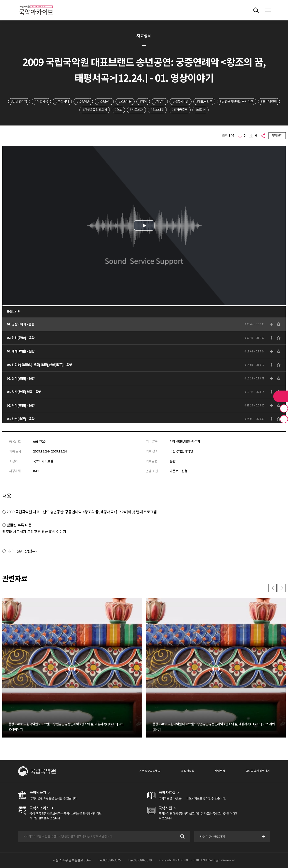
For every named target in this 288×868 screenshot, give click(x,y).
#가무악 (160, 101)
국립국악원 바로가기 (258, 771)
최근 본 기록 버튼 (284, 419)
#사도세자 (136, 110)
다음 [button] (282, 588)
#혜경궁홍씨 (180, 110)
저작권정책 (187, 771)
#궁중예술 (83, 101)
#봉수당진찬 (269, 101)
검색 (182, 837)
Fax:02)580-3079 (140, 860)
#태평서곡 (41, 101)
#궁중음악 (104, 101)
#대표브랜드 (204, 101)
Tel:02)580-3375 (110, 860)
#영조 (118, 110)
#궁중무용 (125, 101)
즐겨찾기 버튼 (284, 408)
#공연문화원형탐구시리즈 (236, 101)
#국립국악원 (181, 101)
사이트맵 (220, 771)
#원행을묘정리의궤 (95, 110)
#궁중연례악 (19, 101)
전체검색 (256, 10)
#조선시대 (62, 101)
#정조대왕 (157, 110)
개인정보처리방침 (150, 771)
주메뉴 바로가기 (0, 0)
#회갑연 (201, 110)
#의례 (143, 101)
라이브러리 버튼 (281, 396)
